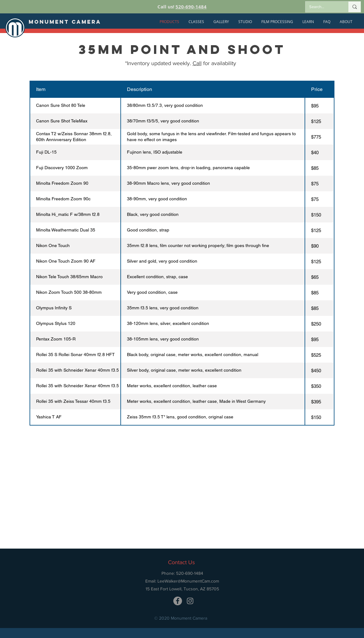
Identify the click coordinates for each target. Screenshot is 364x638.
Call (197, 63)
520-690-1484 (191, 7)
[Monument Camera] (65, 22)
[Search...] (322, 7)
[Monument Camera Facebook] (178, 601)
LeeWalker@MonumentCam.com (188, 581)
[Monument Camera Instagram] (190, 601)
